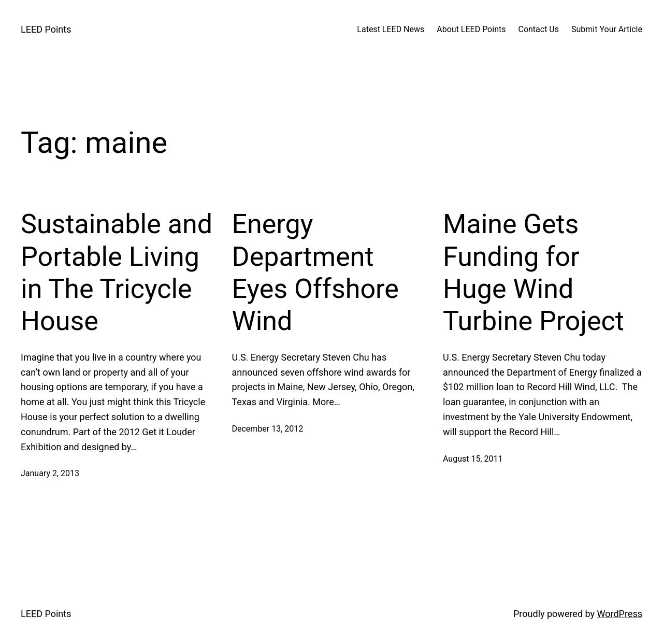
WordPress (620, 614)
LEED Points (46, 29)
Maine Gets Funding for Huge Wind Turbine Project (534, 273)
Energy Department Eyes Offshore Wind (315, 273)
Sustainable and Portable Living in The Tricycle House (117, 273)
